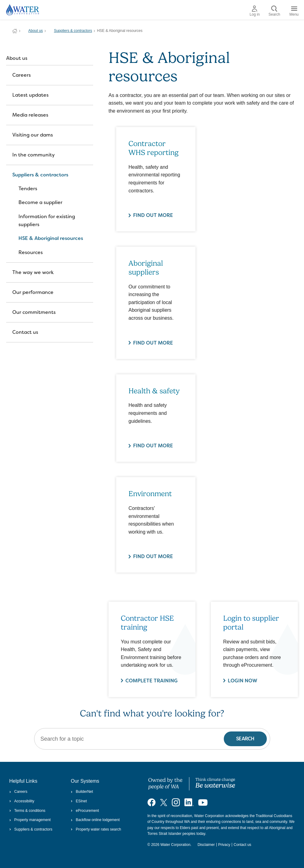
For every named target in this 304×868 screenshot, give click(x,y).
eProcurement (85, 811)
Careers (22, 75)
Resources (31, 252)
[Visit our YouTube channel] (203, 802)
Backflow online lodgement (95, 820)
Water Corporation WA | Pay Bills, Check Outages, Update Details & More (15, 31)
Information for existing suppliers (47, 220)
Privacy (224, 845)
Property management (30, 820)
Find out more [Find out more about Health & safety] (153, 446)
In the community (34, 155)
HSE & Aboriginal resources (51, 238)
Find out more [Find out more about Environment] (153, 556)
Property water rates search (96, 829)
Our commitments (34, 312)
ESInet (79, 801)
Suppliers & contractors (73, 31)
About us (36, 31)
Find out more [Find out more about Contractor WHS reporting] (153, 215)
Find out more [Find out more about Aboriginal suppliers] (153, 343)
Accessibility (22, 801)
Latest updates (30, 95)
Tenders (28, 189)
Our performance (33, 292)
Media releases (30, 115)
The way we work (33, 272)
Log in (255, 11)
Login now (243, 681)
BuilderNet (82, 792)
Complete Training (152, 681)
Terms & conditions (27, 811)
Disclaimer (206, 845)
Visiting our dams (33, 135)
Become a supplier (40, 202)
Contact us (25, 332)
